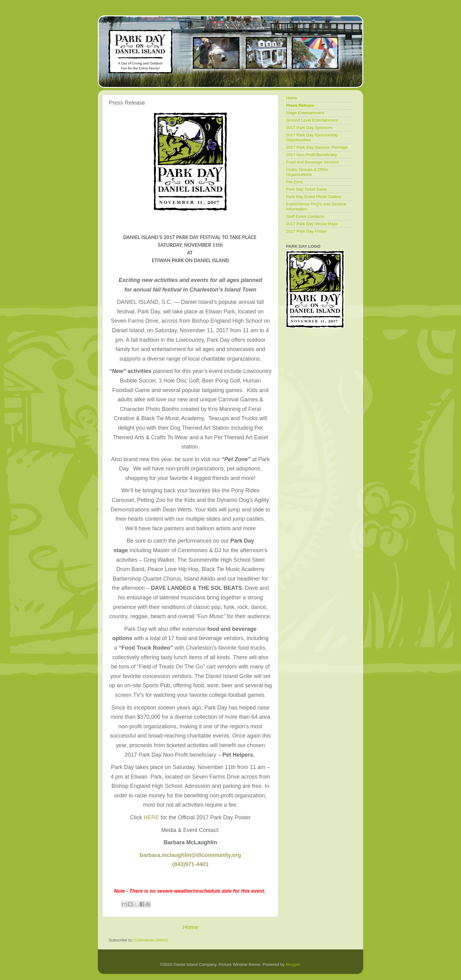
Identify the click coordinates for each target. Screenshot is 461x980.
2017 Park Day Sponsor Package (317, 147)
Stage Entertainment (305, 113)
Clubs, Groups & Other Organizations (307, 172)
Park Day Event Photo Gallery (314, 197)
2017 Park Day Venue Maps (312, 224)
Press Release (300, 105)
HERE (152, 817)
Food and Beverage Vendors (313, 162)
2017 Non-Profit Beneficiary (311, 155)
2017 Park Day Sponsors (309, 128)
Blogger (293, 964)
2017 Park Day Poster (306, 231)
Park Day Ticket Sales (306, 189)
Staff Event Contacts (305, 216)
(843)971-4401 (190, 864)
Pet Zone (295, 182)
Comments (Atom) (151, 940)
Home (190, 927)
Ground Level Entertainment (312, 120)
